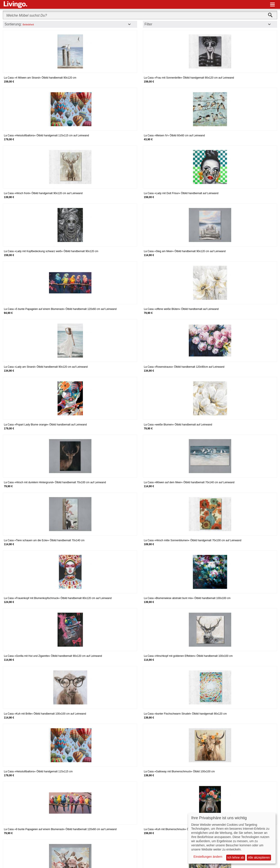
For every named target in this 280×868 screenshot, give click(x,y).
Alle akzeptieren (259, 857)
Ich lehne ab (236, 857)
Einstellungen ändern (208, 857)
